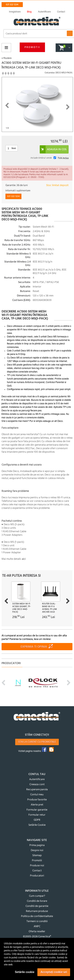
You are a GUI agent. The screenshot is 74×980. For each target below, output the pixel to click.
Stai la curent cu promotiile (37, 742)
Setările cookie (25, 972)
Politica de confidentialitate (37, 916)
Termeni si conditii (37, 921)
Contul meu (37, 795)
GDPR (37, 820)
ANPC (37, 926)
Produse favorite (37, 800)
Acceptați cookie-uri (54, 972)
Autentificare (37, 779)
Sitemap (37, 855)
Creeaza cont (37, 784)
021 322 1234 (12, 5)
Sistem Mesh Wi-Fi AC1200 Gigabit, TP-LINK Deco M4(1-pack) (22, 608)
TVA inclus (63, 158)
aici (24, 559)
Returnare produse (37, 911)
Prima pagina (37, 845)
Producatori (37, 876)
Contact (37, 871)
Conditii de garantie (37, 906)
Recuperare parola (37, 790)
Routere (7, 58)
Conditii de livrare (37, 901)
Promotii (32, 47)
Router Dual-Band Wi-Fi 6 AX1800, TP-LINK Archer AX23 (49, 608)
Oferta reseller (37, 932)
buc (14, 148)
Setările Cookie (37, 825)
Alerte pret (37, 805)
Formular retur (37, 815)
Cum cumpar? (37, 896)
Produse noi (37, 866)
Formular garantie (37, 810)
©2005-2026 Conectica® (37, 937)
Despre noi (37, 850)
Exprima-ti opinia (34, 647)
